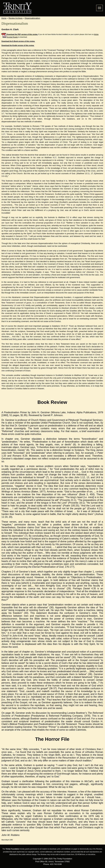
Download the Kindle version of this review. (18, 45)
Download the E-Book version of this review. (18, 41)
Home (4, 18)
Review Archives (15, 18)
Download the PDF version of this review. (22, 34)
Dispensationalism (32, 18)
